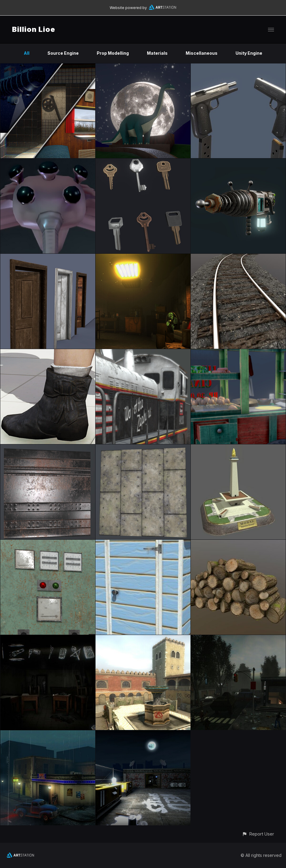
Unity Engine (249, 53)
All (27, 53)
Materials (157, 53)
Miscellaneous (202, 53)
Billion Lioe (34, 29)
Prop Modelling (113, 53)
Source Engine (63, 53)
